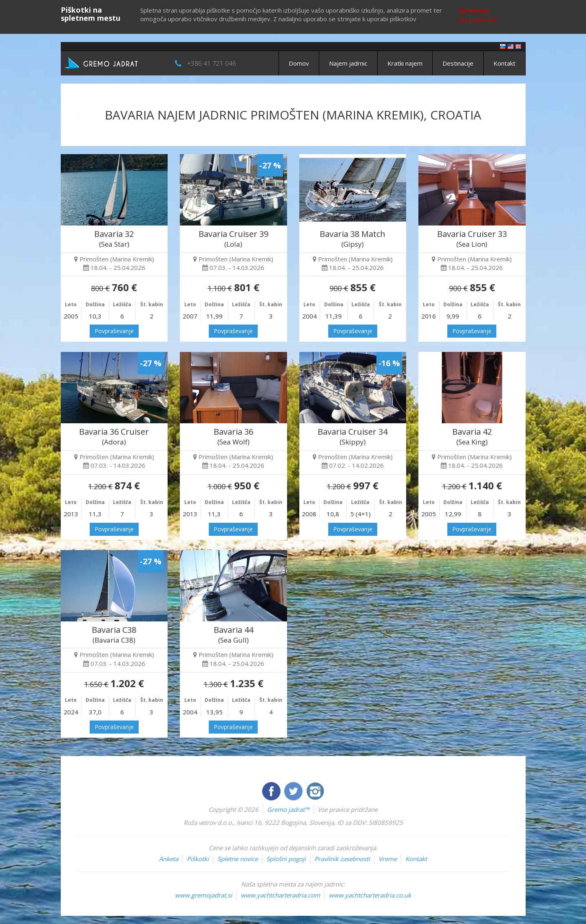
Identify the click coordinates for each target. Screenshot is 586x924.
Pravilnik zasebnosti (342, 859)
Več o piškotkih (478, 20)
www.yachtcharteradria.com (280, 895)
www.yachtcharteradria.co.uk (370, 895)
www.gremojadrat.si (203, 895)
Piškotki (198, 859)
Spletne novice (238, 859)
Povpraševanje (114, 331)
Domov (299, 63)
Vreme (388, 859)
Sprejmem (474, 10)
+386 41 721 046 (212, 63)
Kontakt (504, 63)
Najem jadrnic (348, 63)
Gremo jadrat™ (288, 809)
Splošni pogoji (286, 859)
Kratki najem (405, 63)
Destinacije (458, 63)
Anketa (169, 859)
